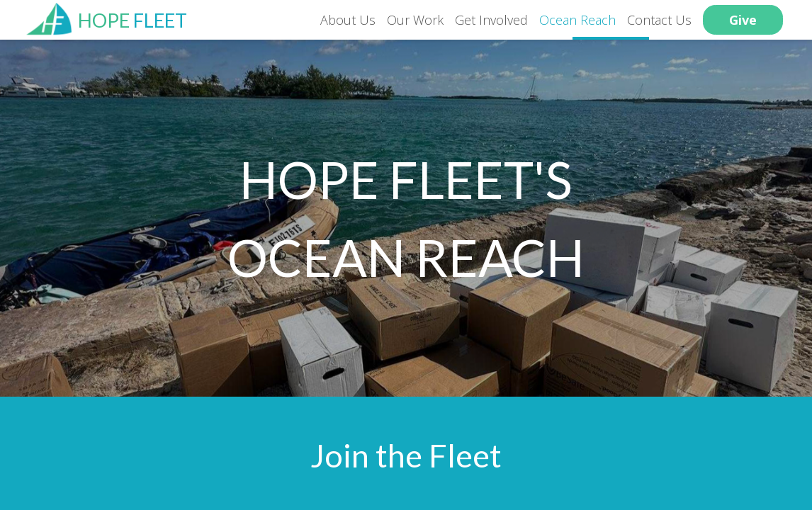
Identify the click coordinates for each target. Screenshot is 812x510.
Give (743, 20)
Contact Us (659, 20)
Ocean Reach (577, 20)
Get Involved (491, 20)
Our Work (415, 20)
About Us (348, 20)
